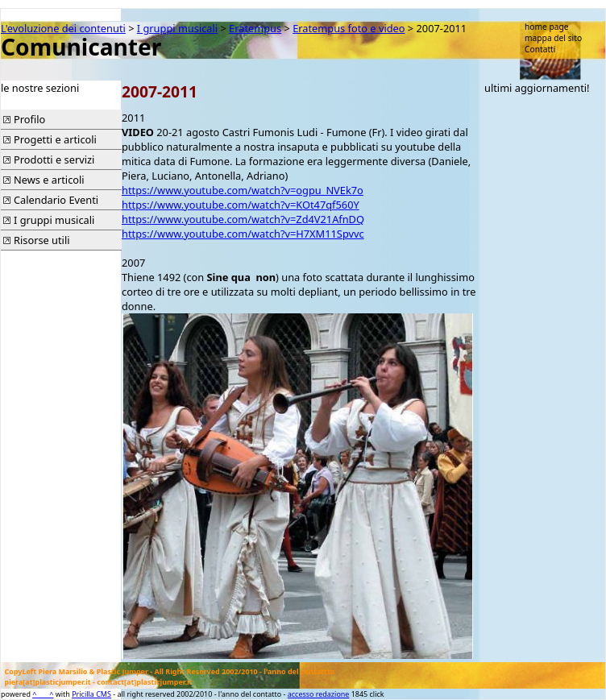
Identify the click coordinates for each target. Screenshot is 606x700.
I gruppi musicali (177, 28)
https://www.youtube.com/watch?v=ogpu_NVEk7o (243, 190)
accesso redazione (319, 694)
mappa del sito (553, 38)
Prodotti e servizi (54, 159)
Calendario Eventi (56, 200)
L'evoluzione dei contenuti (63, 28)
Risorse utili (42, 240)
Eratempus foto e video (349, 28)
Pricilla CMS (91, 694)
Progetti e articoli (55, 139)
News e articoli (49, 180)
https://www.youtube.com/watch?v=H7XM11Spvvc (243, 234)
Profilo (29, 119)
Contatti (540, 49)
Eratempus (255, 28)
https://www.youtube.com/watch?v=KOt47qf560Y (241, 205)
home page (547, 27)
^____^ (43, 694)
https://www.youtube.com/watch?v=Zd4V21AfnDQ (243, 219)
